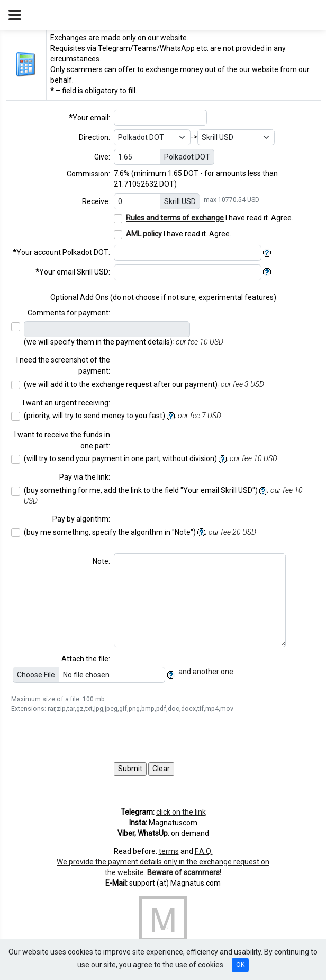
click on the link (181, 812)
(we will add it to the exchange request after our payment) (144, 384)
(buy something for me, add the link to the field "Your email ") (163, 496)
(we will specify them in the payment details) (124, 342)
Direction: (94, 137)
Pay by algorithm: (81, 519)
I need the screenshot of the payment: (63, 365)
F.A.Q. (204, 851)
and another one (206, 672)
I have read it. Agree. (210, 218)
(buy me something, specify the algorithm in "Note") (140, 532)
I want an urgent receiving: (66, 403)
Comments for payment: (69, 313)
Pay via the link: (85, 477)
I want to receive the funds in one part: (62, 440)
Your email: (89, 118)
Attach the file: (86, 659)
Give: (102, 157)
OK (240, 965)
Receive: (96, 201)
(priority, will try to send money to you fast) (123, 416)
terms (169, 851)
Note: (101, 561)
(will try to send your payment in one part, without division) (151, 459)
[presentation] (194, 738)
